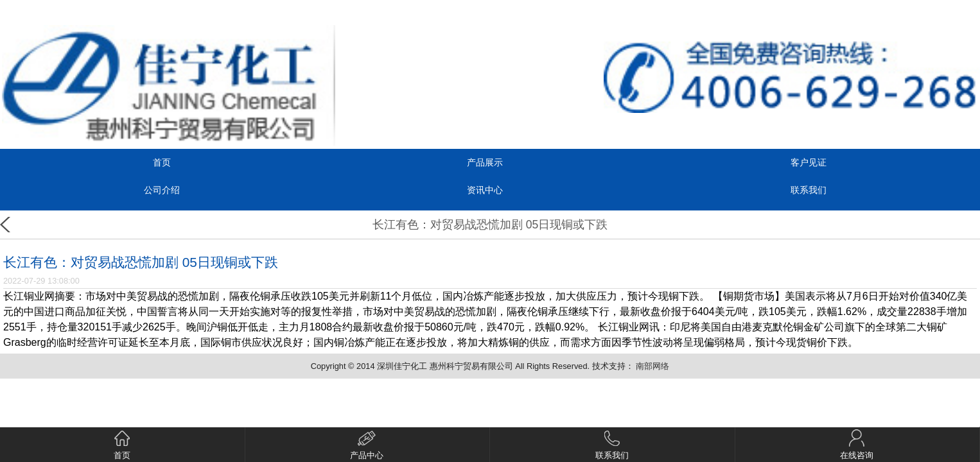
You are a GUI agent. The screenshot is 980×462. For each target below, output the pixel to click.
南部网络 (652, 366)
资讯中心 (485, 190)
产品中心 (367, 445)
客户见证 (809, 162)
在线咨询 (857, 445)
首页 (162, 162)
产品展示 (485, 162)
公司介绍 (162, 190)
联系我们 (809, 190)
